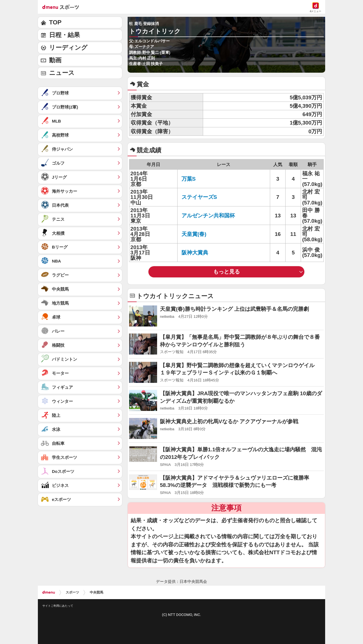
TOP (55, 22)
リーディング (68, 48)
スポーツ (72, 592)
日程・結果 (65, 35)
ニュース (62, 73)
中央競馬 (97, 592)
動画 (55, 60)
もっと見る (227, 272)
